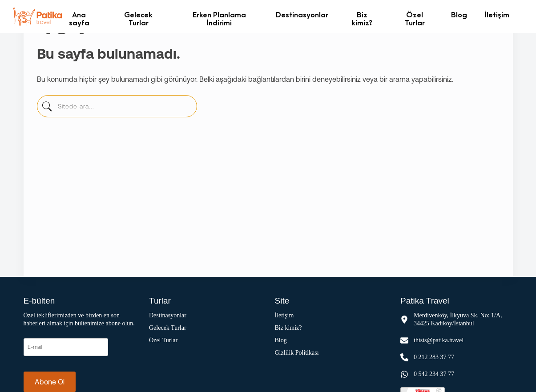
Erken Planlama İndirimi (219, 18)
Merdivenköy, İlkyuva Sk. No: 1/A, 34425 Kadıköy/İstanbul (458, 319)
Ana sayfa (79, 18)
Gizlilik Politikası (297, 353)
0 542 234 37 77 (434, 374)
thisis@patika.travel (439, 340)
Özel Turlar (415, 18)
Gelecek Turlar (138, 18)
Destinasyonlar (302, 14)
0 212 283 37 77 (434, 357)
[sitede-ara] (47, 108)
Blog (459, 14)
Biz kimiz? (362, 18)
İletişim (497, 14)
